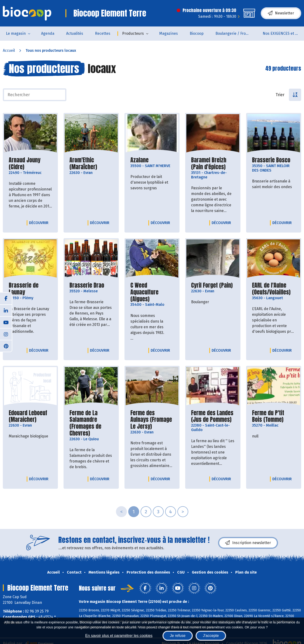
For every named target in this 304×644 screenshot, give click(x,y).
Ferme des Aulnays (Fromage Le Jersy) (152, 420)
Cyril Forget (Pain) (212, 285)
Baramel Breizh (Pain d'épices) (213, 164)
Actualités (75, 33)
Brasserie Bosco (271, 160)
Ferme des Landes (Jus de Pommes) (213, 416)
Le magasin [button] (16, 33)
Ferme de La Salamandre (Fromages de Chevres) (91, 423)
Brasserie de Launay (30, 289)
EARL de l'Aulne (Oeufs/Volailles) (274, 289)
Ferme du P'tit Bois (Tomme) (274, 416)
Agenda (48, 33)
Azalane (139, 160)
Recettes (103, 33)
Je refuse (178, 636)
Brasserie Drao (87, 285)
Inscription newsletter (248, 543)
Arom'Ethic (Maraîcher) (91, 164)
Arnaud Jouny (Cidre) (30, 164)
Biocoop (197, 33)
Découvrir (40, 223)
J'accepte (211, 636)
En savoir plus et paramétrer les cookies (119, 636)
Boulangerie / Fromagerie (236, 33)
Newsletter (281, 13)
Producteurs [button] (133, 33)
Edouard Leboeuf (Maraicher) (30, 416)
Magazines (169, 33)
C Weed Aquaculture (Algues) (152, 292)
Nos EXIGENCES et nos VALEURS (283, 33)
